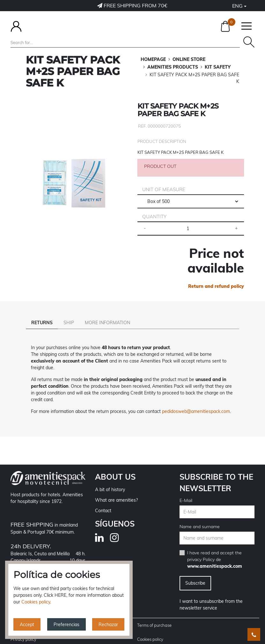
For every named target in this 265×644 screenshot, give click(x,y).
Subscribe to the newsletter (216, 474)
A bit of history (110, 481)
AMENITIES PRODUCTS (173, 67)
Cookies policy (150, 630)
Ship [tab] (69, 323)
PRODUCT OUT (160, 166)
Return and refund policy (216, 286)
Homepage (153, 59)
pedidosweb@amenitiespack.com (196, 402)
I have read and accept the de (215, 550)
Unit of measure (164, 189)
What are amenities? (116, 491)
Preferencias (66, 625)
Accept (27, 625)
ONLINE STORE (189, 59)
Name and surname (200, 518)
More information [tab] (107, 323)
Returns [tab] (42, 323)
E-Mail (186, 491)
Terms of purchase (154, 616)
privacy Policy (201, 550)
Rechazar (108, 625)
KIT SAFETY (218, 67)
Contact (103, 502)
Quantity (154, 217)
